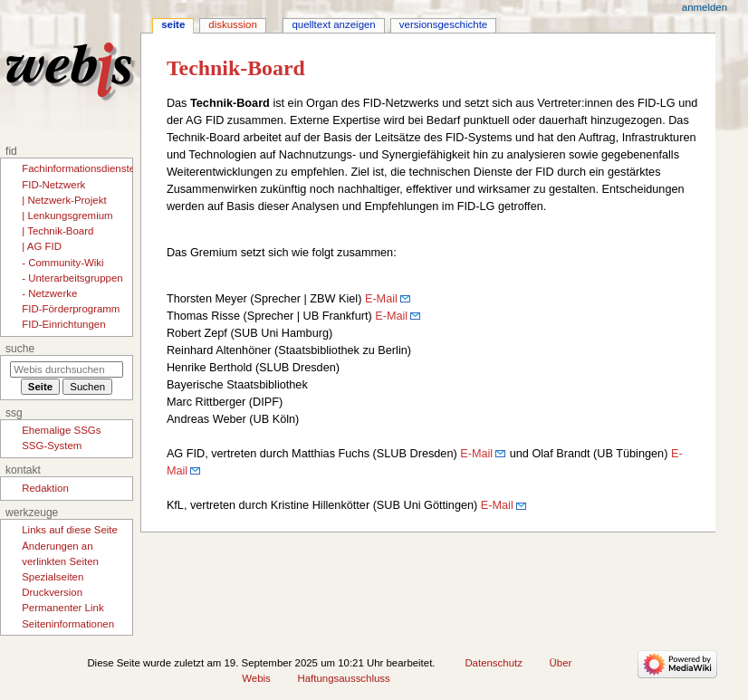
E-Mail (381, 299)
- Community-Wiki (62, 263)
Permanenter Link (62, 608)
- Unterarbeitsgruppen (72, 278)
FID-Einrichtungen (63, 324)
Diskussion (232, 24)
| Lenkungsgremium (67, 216)
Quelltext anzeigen (333, 24)
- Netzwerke (49, 293)
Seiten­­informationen (68, 624)
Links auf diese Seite (70, 530)
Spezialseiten (53, 577)
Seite (173, 24)
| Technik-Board (58, 231)
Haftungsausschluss (344, 678)
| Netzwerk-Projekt (64, 200)
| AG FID (42, 246)
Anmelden (705, 7)
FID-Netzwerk (53, 185)
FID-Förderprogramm (71, 309)
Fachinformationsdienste (78, 168)
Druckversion (52, 592)
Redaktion (45, 488)
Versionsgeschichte (443, 24)
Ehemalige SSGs (61, 430)
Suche (20, 349)
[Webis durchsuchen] (67, 369)
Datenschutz (494, 663)
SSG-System (52, 446)
